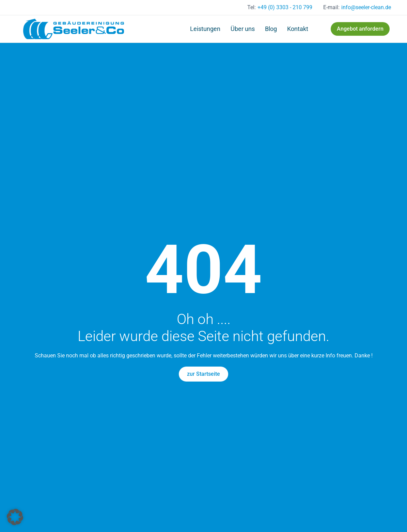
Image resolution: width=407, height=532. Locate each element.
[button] (15, 517)
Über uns (243, 29)
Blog (271, 29)
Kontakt (298, 29)
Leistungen (205, 29)
